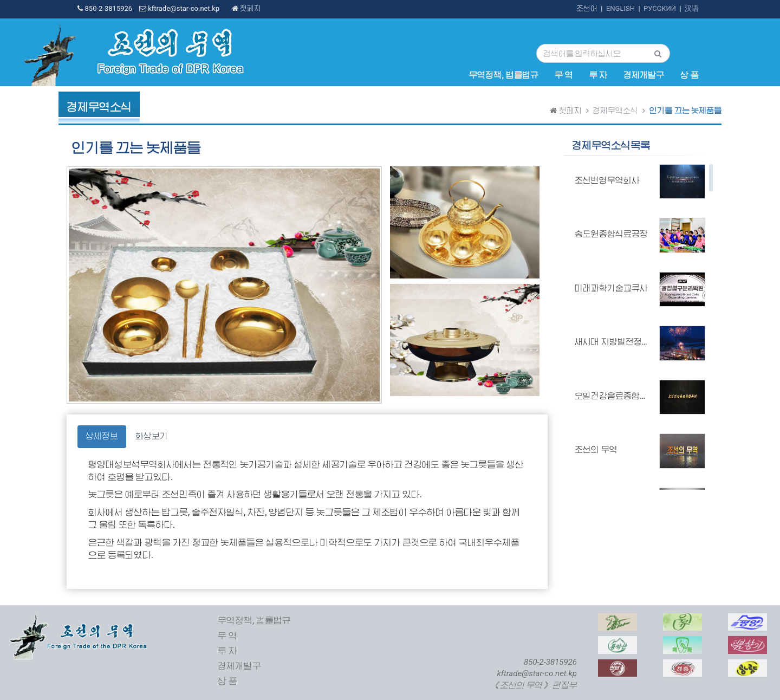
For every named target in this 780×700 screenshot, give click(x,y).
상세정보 (102, 436)
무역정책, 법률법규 (503, 75)
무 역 (564, 75)
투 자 (599, 75)
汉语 (692, 8)
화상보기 (152, 436)
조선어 (587, 8)
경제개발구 (644, 75)
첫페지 (246, 8)
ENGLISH (620, 8)
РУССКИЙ (660, 8)
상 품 (690, 75)
